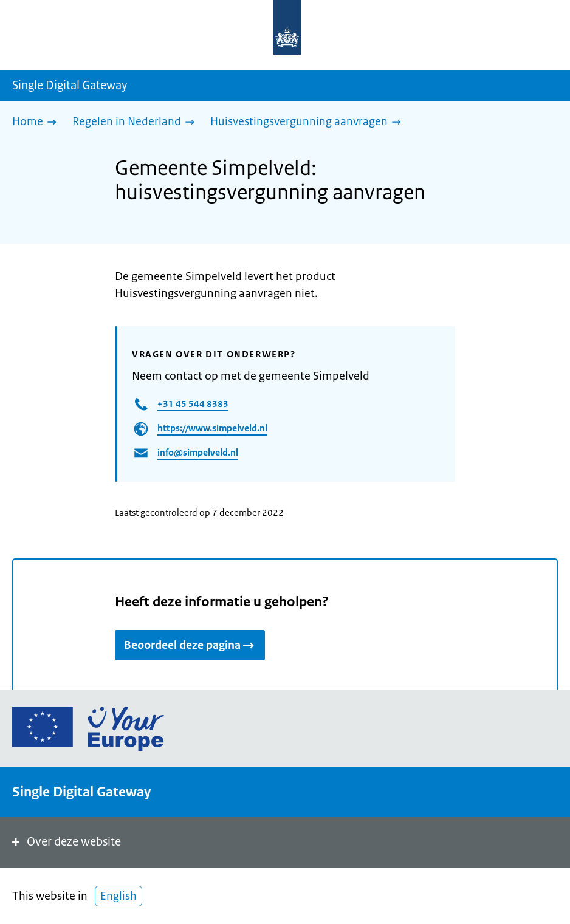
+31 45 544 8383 (193, 404)
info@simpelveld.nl (198, 452)
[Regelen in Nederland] (136, 122)
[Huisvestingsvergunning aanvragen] (309, 122)
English (118, 896)
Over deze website (65, 842)
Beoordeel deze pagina (190, 645)
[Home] (37, 122)
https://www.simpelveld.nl (212, 428)
